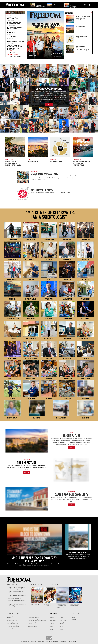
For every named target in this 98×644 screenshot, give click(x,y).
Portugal (62, 623)
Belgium (52, 617)
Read (49, 105)
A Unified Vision (12, 53)
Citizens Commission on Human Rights (37, 621)
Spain (62, 627)
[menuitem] (15, 18)
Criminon (30, 623)
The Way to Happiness (33, 622)
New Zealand (63, 621)
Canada (52, 619)
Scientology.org (11, 616)
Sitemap (74, 616)
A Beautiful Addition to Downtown (13, 49)
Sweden (62, 628)
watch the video (13, 51)
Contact (74, 619)
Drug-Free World (32, 616)
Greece (62, 616)
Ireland (52, 628)
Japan (62, 617)
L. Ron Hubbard (11, 619)
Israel (51, 630)
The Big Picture (12, 36)
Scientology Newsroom (13, 623)
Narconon (31, 625)
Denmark (52, 623)
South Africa (53, 621)
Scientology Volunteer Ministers (15, 628)
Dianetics (9, 617)
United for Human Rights (34, 617)
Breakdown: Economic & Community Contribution (14, 23)
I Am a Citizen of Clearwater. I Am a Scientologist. (15, 28)
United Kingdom (64, 631)
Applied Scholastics (33, 627)
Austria (52, 616)
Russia (62, 625)
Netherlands (63, 619)
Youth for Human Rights (34, 619)
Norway (62, 622)
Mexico (52, 625)
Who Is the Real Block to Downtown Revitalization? (15, 46)
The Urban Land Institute (14, 56)
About (73, 618)
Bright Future (11, 32)
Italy (51, 631)
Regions (53, 614)
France (52, 627)
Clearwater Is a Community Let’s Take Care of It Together (16, 41)
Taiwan (62, 630)
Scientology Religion (12, 622)
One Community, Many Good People (13, 18)
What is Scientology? (12, 621)
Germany (52, 622)
